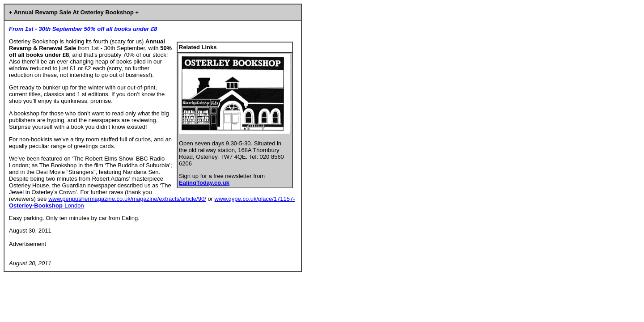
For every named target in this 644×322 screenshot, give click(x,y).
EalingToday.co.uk (204, 183)
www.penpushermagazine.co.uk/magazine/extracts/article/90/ (127, 199)
